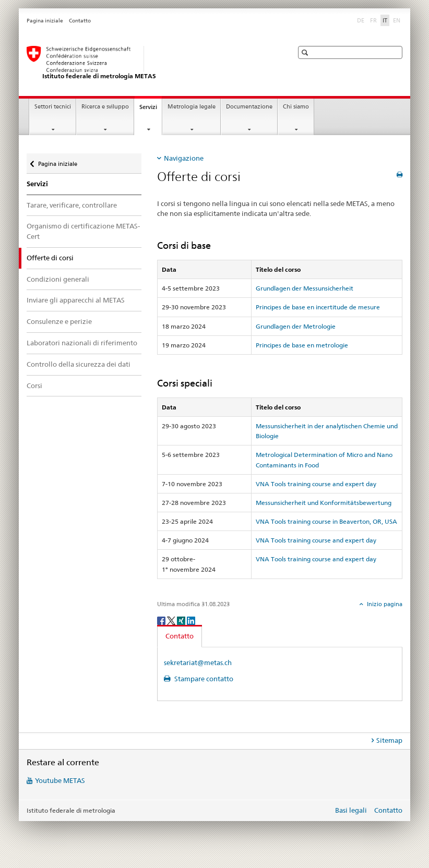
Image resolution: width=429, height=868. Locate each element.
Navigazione (184, 158)
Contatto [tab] (180, 636)
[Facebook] (162, 620)
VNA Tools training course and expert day (316, 484)
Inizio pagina (384, 604)
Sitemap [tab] (389, 740)
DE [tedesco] (362, 20)
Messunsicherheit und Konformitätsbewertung (324, 503)
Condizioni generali (58, 279)
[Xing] (182, 620)
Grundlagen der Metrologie (296, 326)
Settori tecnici (53, 107)
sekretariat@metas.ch (198, 662)
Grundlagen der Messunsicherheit (305, 288)
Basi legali (351, 810)
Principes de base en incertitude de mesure (318, 307)
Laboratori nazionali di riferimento (82, 343)
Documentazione (249, 107)
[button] (306, 52)
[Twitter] (172, 620)
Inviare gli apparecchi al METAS (76, 300)
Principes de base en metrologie (302, 345)
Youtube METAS (60, 780)
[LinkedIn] (191, 620)
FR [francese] (374, 20)
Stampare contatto (203, 679)
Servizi (151, 110)
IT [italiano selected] (385, 20)
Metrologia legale (192, 107)
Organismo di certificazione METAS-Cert (83, 231)
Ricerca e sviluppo (105, 107)
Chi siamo (296, 107)
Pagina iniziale (45, 21)
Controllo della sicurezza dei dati (79, 364)
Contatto (80, 21)
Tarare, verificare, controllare (72, 205)
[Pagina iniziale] (149, 63)
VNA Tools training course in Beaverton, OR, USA (326, 521)
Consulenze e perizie (59, 321)
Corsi (34, 385)
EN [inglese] (398, 20)
